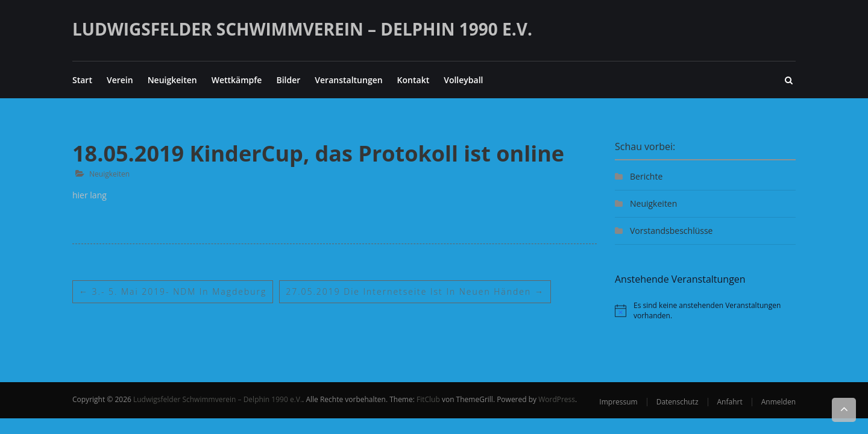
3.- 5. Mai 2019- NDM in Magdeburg (173, 291)
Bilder (288, 80)
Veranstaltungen (348, 80)
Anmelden (778, 402)
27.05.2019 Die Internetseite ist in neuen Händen (416, 291)
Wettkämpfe (237, 80)
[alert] (705, 311)
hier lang (90, 195)
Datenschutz (678, 402)
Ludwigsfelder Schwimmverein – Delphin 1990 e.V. (302, 29)
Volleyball (463, 80)
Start (82, 80)
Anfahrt (730, 402)
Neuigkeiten (172, 80)
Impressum (618, 402)
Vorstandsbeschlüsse (671, 231)
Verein (120, 80)
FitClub (428, 399)
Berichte (646, 176)
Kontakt (414, 80)
